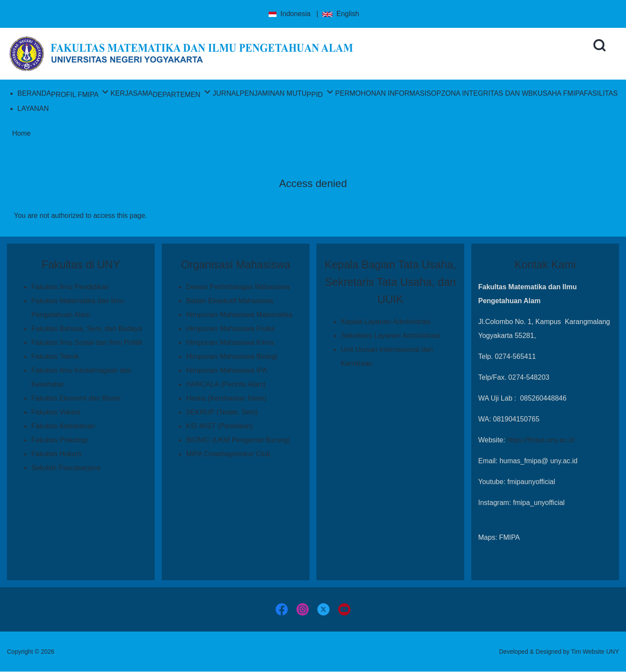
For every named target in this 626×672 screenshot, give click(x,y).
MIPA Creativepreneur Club (228, 454)
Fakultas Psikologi (59, 440)
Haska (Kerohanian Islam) (226, 398)
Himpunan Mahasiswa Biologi (232, 356)
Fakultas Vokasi (56, 412)
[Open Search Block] (599, 45)
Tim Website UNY (595, 652)
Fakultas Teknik (55, 356)
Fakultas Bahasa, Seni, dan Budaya (87, 329)
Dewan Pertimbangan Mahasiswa (238, 287)
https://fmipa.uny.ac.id (540, 440)
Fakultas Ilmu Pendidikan (70, 287)
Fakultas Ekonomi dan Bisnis (76, 398)
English (341, 14)
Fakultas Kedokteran (63, 426)
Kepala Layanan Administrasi (386, 322)
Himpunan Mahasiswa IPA (226, 370)
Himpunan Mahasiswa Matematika (239, 315)
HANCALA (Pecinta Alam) (226, 384)
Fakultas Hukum (57, 454)
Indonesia (289, 14)
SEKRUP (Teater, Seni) (222, 412)
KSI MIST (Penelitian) (220, 426)
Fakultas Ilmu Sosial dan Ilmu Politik (87, 343)
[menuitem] (34, 93)
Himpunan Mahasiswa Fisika (230, 329)
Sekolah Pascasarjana (66, 468)
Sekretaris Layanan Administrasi (391, 336)
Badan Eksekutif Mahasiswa (230, 301)
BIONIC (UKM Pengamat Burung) (238, 440)
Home (22, 133)
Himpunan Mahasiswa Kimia (230, 343)
